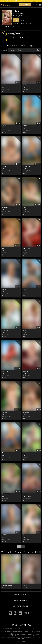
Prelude (25, 330)
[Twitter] (10, 613)
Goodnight (26, 248)
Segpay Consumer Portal (33, 640)
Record (4, 412)
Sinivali (4, 126)
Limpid (25, 126)
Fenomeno (26, 167)
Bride (24, 535)
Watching (26, 412)
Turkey (4, 535)
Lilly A (4, 87)
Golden (25, 207)
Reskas (25, 494)
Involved (5, 371)
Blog (29, 613)
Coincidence (6, 494)
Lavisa (25, 85)
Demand (5, 330)
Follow (16, 20)
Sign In (35, 4)
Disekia (25, 289)
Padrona (25, 453)
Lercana (5, 85)
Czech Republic (19, 14)
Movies (12, 50)
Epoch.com (21, 639)
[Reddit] (20, 613)
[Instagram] (15, 613)
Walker (4, 289)
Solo (3, 248)
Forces (4, 167)
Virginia (25, 371)
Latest (5, 50)
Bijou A (29, 496)
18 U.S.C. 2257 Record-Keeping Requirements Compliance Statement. (21, 629)
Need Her (5, 207)
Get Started (25, 4)
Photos (20, 50)
